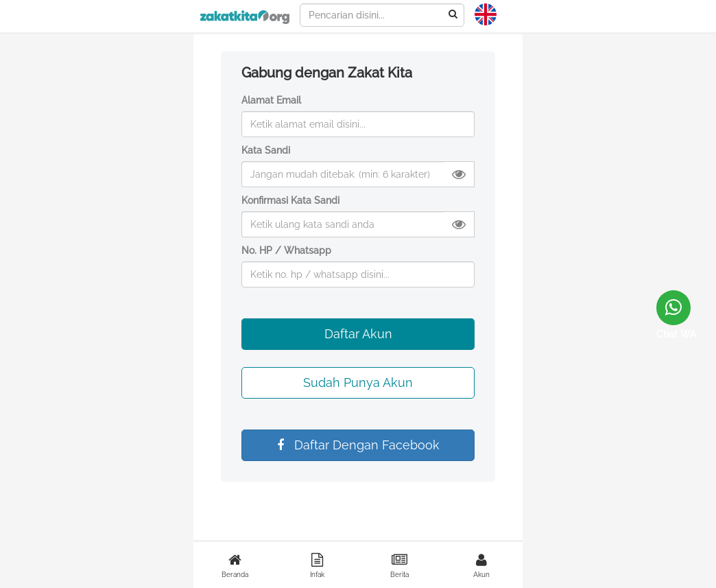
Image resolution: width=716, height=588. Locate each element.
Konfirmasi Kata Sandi (290, 200)
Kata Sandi (266, 150)
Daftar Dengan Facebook (358, 445)
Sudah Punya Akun (358, 383)
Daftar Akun (358, 334)
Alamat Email (271, 100)
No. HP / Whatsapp (286, 250)
